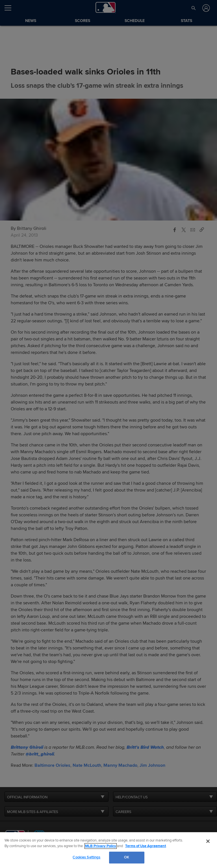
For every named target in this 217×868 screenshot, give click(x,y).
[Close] (208, 841)
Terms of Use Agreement (146, 846)
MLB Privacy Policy (101, 846)
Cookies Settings (86, 857)
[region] (108, 850)
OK (127, 857)
